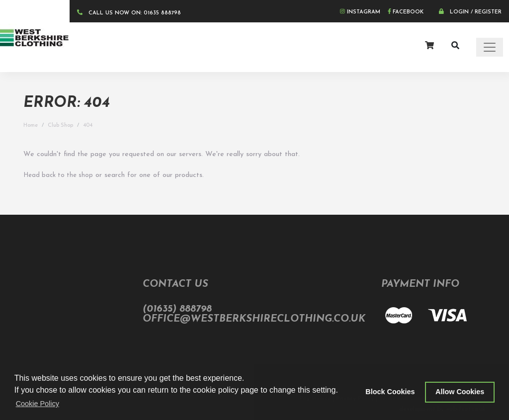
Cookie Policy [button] (38, 404)
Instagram (360, 12)
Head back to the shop (58, 175)
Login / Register (470, 12)
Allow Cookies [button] (460, 392)
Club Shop (60, 126)
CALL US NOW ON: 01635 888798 (129, 13)
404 (88, 126)
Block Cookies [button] (390, 392)
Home (31, 126)
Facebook (406, 12)
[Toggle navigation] (490, 47)
